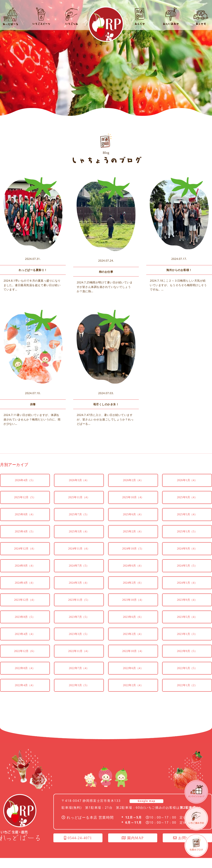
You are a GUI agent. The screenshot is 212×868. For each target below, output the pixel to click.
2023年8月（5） (25, 626)
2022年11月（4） (79, 660)
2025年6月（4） (133, 521)
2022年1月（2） (187, 695)
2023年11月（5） (79, 608)
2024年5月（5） (187, 573)
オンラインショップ (196, 792)
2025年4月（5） (25, 538)
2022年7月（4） (79, 678)
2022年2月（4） (133, 695)
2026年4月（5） (25, 486)
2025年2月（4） (133, 538)
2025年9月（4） (187, 504)
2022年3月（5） (79, 695)
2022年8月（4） (25, 678)
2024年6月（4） (133, 573)
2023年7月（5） (79, 626)
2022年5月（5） (187, 678)
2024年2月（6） (133, 591)
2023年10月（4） (133, 608)
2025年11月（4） (79, 504)
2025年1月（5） (187, 538)
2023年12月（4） (25, 608)
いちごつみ (196, 819)
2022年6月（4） (133, 678)
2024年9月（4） (187, 556)
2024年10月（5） (133, 556)
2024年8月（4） (25, 573)
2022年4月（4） (25, 695)
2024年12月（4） (25, 556)
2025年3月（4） (79, 538)
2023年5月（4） (187, 626)
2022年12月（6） (25, 660)
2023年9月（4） (187, 608)
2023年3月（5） (79, 643)
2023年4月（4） (25, 643)
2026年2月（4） (133, 486)
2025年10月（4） (133, 504)
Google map (146, 811)
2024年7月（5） (79, 573)
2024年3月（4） (79, 591)
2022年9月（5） (187, 660)
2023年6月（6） (133, 626)
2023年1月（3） (187, 643)
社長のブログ (196, 845)
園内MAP (133, 848)
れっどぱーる (106, 24)
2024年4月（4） (25, 591)
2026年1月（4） (187, 486)
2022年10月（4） (133, 660)
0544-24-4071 (78, 848)
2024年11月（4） (79, 556)
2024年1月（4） (187, 591)
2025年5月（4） (187, 521)
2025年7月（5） (79, 521)
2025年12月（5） (25, 504)
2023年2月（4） (133, 643)
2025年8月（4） (25, 521)
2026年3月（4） (79, 486)
